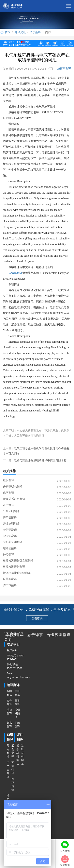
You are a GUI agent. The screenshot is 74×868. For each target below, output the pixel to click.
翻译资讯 (20, 32)
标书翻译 (9, 725)
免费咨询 (37, 618)
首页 (5, 32)
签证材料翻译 (22, 755)
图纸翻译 (17, 725)
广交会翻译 (8, 769)
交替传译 (13, 768)
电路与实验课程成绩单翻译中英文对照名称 (40, 460)
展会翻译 (13, 751)
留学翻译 (35, 32)
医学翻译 (17, 702)
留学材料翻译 (18, 755)
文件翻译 (9, 702)
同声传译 (13, 784)
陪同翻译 (8, 751)
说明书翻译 (17, 713)
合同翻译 (9, 693)
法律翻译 (9, 712)
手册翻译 (17, 693)
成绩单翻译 (64, 69)
